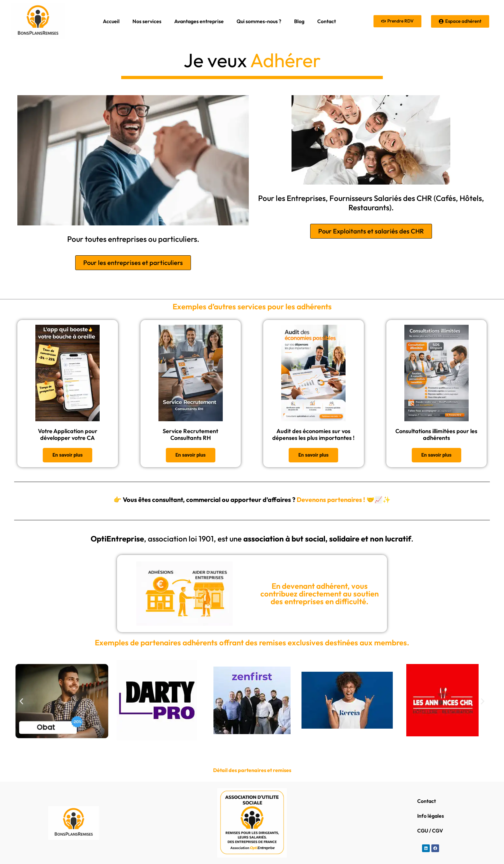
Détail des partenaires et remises (252, 770)
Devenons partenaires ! (330, 500)
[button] (21, 701)
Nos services (147, 21)
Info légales (431, 816)
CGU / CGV (430, 831)
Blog (299, 21)
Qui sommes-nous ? (259, 21)
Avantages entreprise (199, 21)
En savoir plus (67, 455)
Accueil (111, 21)
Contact (327, 21)
